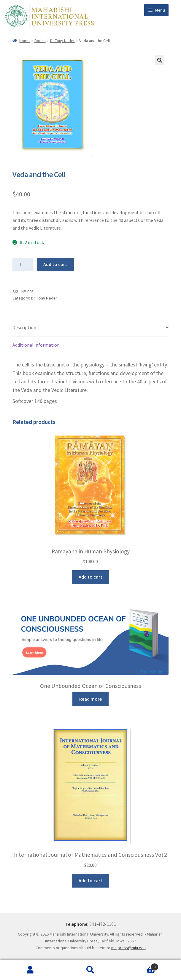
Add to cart (55, 264)
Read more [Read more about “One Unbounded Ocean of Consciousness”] (90, 699)
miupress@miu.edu (128, 948)
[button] (160, 60)
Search (90, 970)
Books (40, 41)
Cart (140, 966)
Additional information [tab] (36, 345)
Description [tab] (24, 327)
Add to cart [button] (90, 577)
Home (24, 41)
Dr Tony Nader (62, 41)
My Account (30, 970)
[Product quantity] (23, 265)
